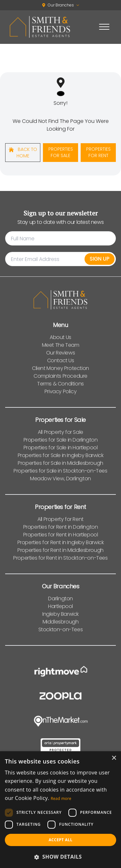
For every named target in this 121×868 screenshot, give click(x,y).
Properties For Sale (61, 152)
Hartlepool (60, 606)
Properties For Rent (98, 152)
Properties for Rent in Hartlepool (61, 535)
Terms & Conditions (60, 384)
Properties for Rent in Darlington (61, 527)
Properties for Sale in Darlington (61, 440)
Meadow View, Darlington (60, 479)
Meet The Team (61, 345)
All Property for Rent (60, 519)
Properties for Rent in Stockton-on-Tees (60, 558)
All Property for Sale (60, 432)
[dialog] (60, 810)
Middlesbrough (61, 622)
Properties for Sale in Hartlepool (61, 448)
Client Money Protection (60, 368)
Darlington (60, 599)
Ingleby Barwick (60, 614)
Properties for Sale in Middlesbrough (60, 463)
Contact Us (61, 360)
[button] (60, 857)
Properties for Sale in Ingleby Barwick (61, 455)
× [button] (114, 758)
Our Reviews (61, 353)
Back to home (23, 153)
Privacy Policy (60, 391)
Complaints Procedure (60, 376)
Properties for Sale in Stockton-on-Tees (60, 471)
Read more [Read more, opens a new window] (61, 798)
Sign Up (100, 259)
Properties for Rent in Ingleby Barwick (61, 542)
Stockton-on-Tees (61, 629)
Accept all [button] (61, 840)
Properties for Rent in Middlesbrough (60, 550)
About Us (60, 337)
